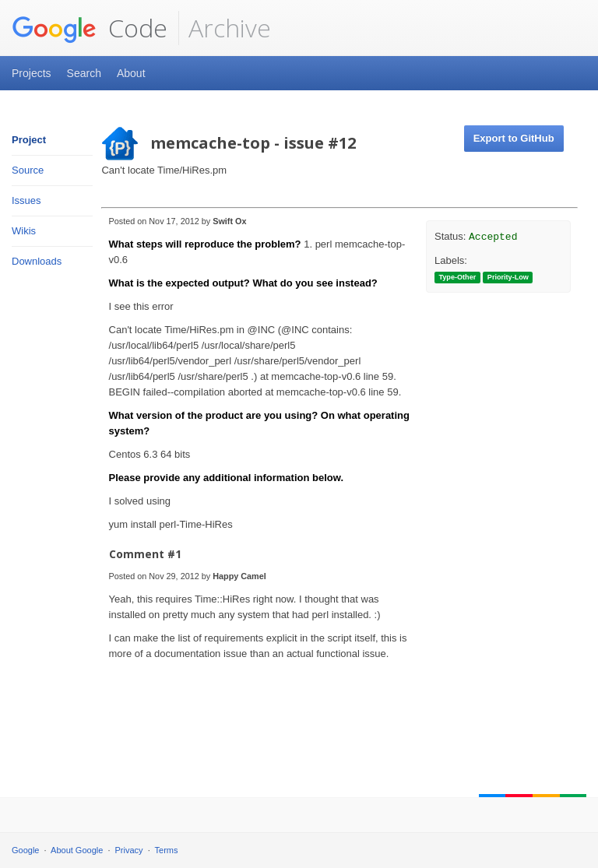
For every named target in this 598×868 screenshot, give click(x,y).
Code (90, 28)
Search (84, 73)
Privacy (129, 850)
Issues (26, 200)
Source (28, 170)
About (131, 73)
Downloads (37, 261)
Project (29, 140)
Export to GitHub (514, 138)
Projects (32, 73)
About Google (77, 850)
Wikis (24, 231)
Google (25, 850)
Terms (167, 850)
